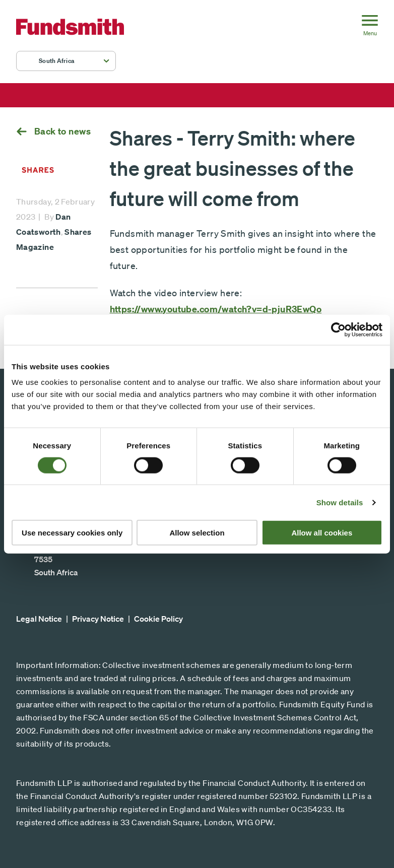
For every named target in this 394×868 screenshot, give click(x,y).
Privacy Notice (98, 619)
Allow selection (197, 533)
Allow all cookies (322, 533)
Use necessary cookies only (72, 533)
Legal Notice (39, 619)
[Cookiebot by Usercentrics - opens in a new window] (338, 329)
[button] (66, 61)
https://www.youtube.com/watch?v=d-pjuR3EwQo (216, 309)
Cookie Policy (158, 619)
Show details (340, 502)
